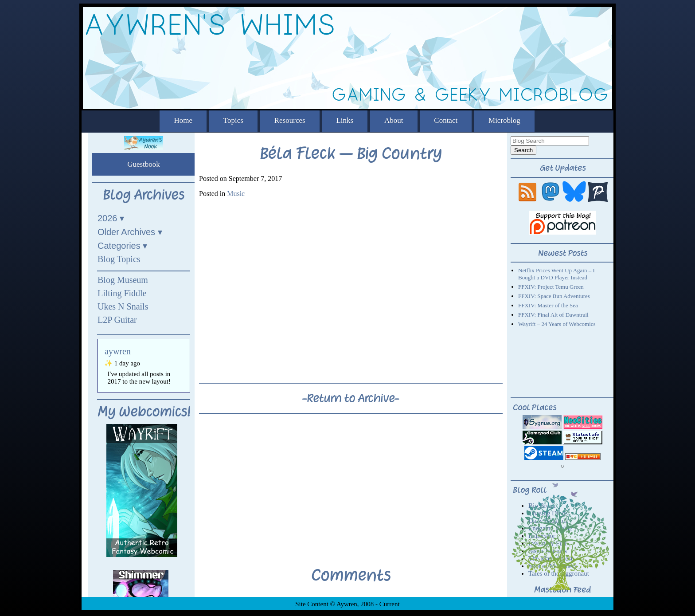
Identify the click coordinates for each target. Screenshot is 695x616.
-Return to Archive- (351, 398)
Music (236, 194)
